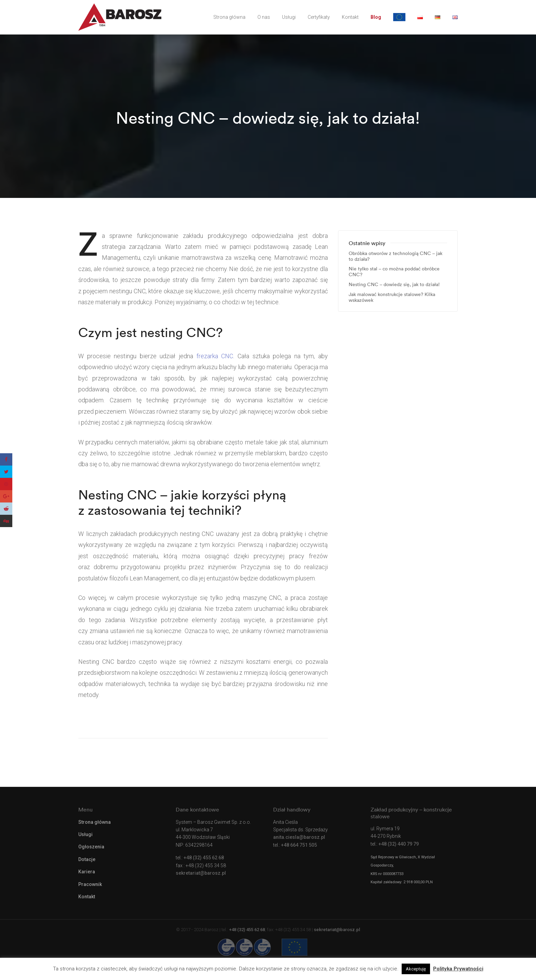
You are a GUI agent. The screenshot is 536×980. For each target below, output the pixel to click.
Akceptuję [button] (416, 969)
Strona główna (229, 17)
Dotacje (87, 859)
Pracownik (90, 884)
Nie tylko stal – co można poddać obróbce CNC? (394, 272)
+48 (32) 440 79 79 (399, 844)
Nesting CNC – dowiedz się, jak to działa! (394, 285)
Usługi (289, 17)
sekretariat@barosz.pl (201, 873)
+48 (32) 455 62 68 (204, 858)
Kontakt (350, 17)
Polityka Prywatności (458, 969)
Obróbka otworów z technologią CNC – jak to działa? (396, 256)
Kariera (87, 872)
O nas (264, 17)
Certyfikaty (319, 17)
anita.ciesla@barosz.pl (299, 837)
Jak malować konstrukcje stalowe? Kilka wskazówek (392, 297)
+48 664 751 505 (299, 845)
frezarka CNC (215, 356)
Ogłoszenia (91, 847)
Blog (376, 17)
